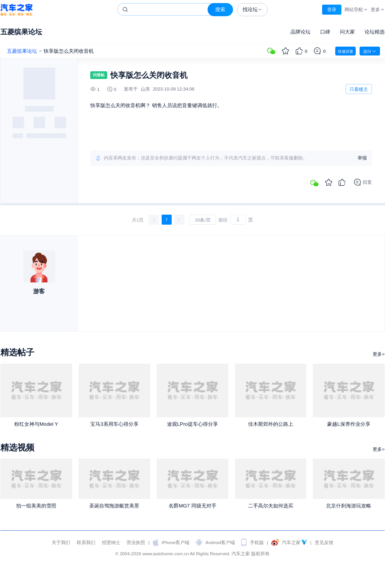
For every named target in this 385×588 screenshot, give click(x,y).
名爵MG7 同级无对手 (192, 506)
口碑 (325, 32)
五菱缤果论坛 (21, 32)
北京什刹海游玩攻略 (349, 506)
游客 (39, 291)
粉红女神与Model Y (36, 424)
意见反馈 (324, 542)
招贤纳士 (111, 542)
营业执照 (136, 542)
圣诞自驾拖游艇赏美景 (114, 506)
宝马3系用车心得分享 (114, 424)
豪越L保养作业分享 (349, 424)
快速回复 (346, 51)
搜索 (220, 9)
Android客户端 (220, 542)
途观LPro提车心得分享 (192, 424)
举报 (362, 158)
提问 (370, 51)
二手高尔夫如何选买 (271, 506)
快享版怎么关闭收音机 (69, 51)
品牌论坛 (301, 32)
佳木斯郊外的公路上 (271, 424)
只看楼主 (359, 89)
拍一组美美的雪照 (36, 506)
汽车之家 (16, 10)
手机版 (257, 542)
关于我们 (61, 542)
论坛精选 (375, 32)
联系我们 (86, 542)
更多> (379, 354)
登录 (332, 9)
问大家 (347, 32)
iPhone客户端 (176, 542)
